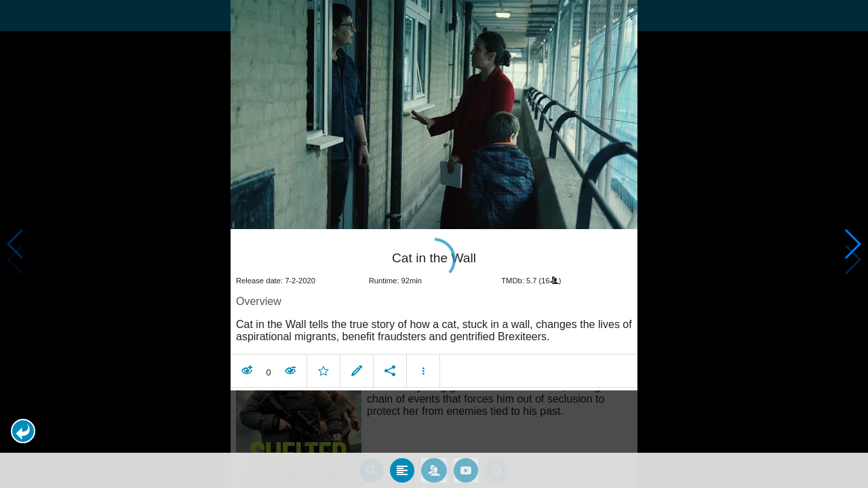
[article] (434, 303)
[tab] (402, 462)
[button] (23, 431)
